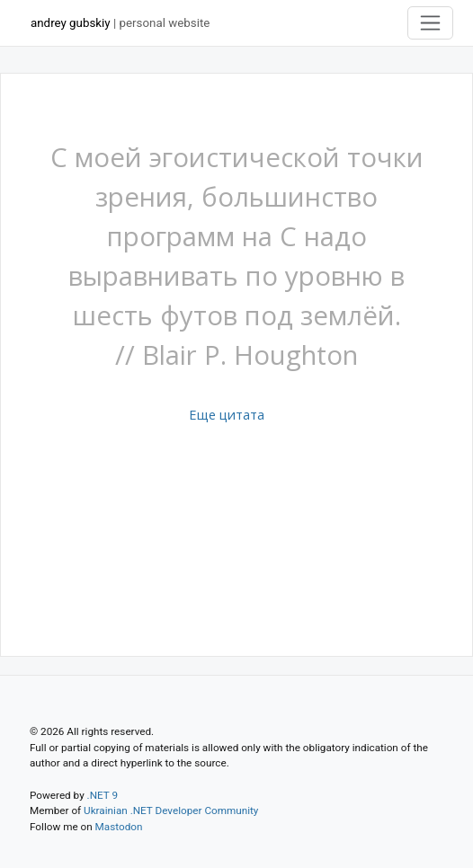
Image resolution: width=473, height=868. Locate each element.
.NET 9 (103, 795)
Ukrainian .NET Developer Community (171, 810)
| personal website (120, 23)
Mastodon (119, 827)
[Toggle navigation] (431, 23)
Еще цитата (227, 414)
